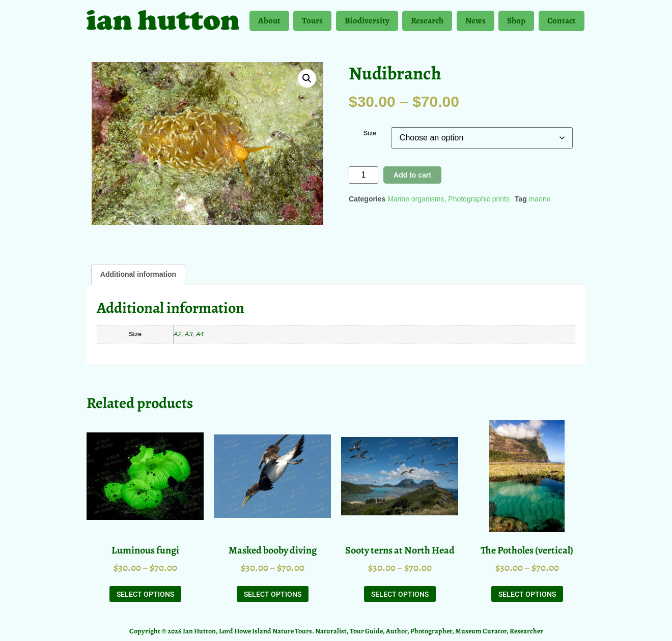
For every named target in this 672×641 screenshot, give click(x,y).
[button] (307, 78)
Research (427, 23)
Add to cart (412, 175)
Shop (516, 23)
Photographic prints (479, 199)
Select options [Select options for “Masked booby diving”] (273, 594)
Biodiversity (367, 23)
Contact (562, 21)
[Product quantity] (363, 175)
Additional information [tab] (138, 274)
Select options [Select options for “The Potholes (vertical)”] (527, 594)
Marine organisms (416, 199)
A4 (200, 334)
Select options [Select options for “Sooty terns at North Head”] (400, 594)
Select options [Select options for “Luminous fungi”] (145, 594)
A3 (189, 334)
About (269, 23)
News (475, 23)
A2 (177, 334)
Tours (312, 23)
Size (370, 134)
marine (540, 199)
